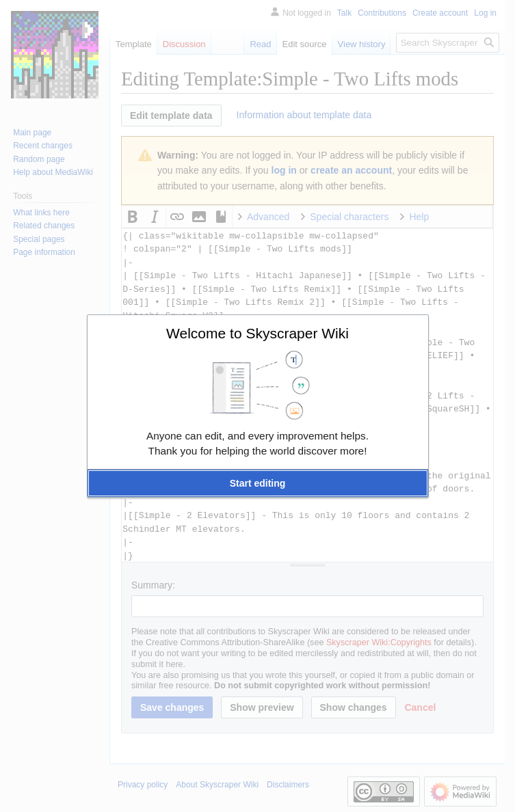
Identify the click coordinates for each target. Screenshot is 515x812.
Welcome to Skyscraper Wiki (257, 333)
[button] (258, 483)
